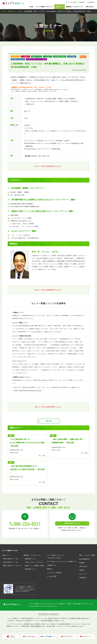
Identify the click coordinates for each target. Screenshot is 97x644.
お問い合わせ (90, 7)
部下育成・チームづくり (18, 59)
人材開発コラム (52, 565)
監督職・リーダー (37, 56)
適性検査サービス (30, 569)
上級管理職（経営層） (60, 56)
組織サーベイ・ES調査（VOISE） (35, 566)
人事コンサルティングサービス (34, 562)
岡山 (15, 56)
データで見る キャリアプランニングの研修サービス (62, 562)
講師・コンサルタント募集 (87, 555)
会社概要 (91, 2)
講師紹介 (50, 569)
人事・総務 (72, 56)
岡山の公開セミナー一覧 (11, 559)
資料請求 (82, 2)
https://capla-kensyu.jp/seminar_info (28, 390)
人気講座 (26, 56)
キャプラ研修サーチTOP (10, 551)
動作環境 (82, 563)
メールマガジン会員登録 (54, 573)
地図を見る (29, 146)
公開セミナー (60, 7)
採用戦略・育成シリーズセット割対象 (37, 59)
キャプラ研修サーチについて (45, 7)
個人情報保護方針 (84, 559)
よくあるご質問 (72, 2)
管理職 (48, 56)
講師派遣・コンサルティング (75, 7)
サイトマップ (83, 574)
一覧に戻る (49, 421)
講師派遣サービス (30, 559)
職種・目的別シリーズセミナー (13, 566)
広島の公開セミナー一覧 (11, 562)
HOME (31, 7)
